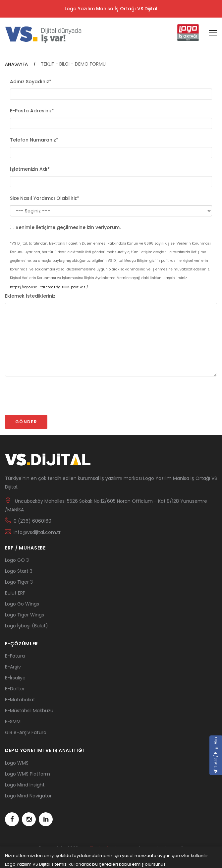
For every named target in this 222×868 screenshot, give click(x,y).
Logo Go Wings (22, 604)
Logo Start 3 (19, 571)
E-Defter (15, 689)
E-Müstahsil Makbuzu (29, 711)
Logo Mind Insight (25, 785)
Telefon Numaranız (34, 140)
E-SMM (13, 722)
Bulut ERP (15, 593)
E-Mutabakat (20, 700)
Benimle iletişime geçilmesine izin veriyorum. (68, 227)
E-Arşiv (13, 667)
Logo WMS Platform (28, 774)
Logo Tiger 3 (19, 582)
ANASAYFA (17, 64)
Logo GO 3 (17, 560)
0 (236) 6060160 (32, 521)
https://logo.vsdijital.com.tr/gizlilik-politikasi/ (49, 287)
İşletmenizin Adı (30, 169)
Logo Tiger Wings (25, 615)
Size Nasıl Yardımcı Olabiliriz (45, 198)
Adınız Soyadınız (31, 82)
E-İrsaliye (15, 678)
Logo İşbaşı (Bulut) (27, 626)
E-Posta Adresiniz (32, 111)
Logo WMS (17, 763)
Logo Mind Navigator (28, 796)
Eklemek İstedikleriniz (30, 296)
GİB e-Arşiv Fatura (26, 732)
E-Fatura (15, 656)
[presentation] (55, 399)
